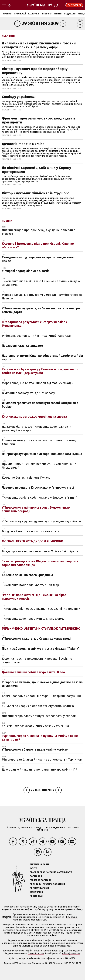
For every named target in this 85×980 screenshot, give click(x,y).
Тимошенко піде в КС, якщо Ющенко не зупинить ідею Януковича (41, 283)
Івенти (58, 14)
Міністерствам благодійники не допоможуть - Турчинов (42, 760)
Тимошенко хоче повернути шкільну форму (33, 619)
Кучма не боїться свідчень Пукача (26, 478)
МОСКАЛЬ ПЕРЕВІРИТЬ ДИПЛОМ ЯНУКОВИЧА (33, 541)
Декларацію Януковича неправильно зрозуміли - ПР (40, 770)
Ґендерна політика (40, 880)
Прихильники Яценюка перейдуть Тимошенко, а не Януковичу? (39, 466)
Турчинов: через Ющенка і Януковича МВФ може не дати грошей (40, 738)
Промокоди (36, 896)
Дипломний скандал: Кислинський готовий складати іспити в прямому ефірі (39, 45)
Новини (7, 14)
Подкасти (70, 14)
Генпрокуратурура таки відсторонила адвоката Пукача (42, 454)
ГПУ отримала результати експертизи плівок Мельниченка (34, 324)
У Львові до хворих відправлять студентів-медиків (38, 706)
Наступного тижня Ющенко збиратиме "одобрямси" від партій (42, 358)
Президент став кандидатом (22, 346)
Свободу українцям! (19, 97)
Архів (81, 20)
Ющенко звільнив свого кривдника (27, 575)
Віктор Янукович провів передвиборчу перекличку (35, 71)
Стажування (37, 892)
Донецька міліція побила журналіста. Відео (33, 672)
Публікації (20, 14)
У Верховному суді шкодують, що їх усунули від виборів (41, 521)
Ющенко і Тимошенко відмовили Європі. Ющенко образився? (38, 245)
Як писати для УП (39, 888)
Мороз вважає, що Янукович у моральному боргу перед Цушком (42, 297)
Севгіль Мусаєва (73, 951)
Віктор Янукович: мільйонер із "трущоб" (36, 193)
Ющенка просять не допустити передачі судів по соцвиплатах (37, 660)
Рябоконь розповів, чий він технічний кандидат (37, 336)
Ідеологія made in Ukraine (23, 144)
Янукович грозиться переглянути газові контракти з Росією (40, 405)
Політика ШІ (36, 876)
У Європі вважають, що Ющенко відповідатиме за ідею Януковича (42, 684)
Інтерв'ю (46, 14)
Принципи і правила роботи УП (47, 884)
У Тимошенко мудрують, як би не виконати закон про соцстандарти (41, 310)
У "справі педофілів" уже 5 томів (26, 271)
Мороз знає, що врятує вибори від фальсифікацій (38, 383)
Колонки (34, 14)
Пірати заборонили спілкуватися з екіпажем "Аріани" (41, 649)
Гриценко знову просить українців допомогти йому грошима (39, 442)
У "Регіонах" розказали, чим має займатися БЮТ (36, 726)
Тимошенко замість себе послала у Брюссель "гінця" (39, 498)
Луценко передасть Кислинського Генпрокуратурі (38, 488)
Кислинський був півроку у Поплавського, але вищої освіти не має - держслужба (40, 371)
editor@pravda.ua (71, 953)
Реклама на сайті (39, 864)
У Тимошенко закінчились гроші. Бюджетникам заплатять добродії (36, 509)
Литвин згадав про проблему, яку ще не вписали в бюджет (39, 232)
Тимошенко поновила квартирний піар (30, 585)
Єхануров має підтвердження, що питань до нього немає (39, 259)
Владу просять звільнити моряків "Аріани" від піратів (40, 551)
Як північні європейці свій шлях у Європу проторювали (36, 170)
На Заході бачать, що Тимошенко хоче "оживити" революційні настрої (37, 428)
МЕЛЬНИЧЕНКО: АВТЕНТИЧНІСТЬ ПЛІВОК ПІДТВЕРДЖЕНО (41, 629)
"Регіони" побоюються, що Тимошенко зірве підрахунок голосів (34, 597)
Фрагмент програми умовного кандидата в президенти (39, 120)
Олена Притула (36, 953)
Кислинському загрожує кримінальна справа (34, 417)
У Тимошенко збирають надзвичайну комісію (35, 750)
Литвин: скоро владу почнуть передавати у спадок (39, 716)
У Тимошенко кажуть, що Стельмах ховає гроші (37, 639)
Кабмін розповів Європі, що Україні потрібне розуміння (41, 696)
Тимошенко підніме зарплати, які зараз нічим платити (41, 609)
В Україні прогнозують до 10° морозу (28, 393)
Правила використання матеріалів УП (51, 872)
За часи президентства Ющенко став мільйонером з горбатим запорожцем (40, 563)
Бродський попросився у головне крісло (31, 531)
